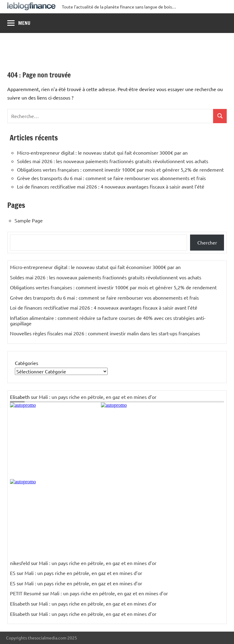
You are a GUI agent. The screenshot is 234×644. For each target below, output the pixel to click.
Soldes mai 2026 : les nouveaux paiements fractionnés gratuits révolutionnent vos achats (113, 161)
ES (13, 573)
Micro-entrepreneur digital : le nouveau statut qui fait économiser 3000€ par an (102, 153)
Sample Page (29, 220)
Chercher (207, 242)
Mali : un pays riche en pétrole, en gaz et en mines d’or (98, 397)
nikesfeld (20, 563)
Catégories (27, 363)
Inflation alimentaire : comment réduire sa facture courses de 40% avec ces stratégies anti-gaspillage (108, 320)
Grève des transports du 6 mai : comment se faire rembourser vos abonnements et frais (111, 178)
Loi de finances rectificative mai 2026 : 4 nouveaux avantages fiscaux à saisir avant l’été (111, 186)
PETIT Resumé (26, 593)
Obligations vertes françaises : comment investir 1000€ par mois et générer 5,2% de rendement (120, 169)
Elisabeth (20, 603)
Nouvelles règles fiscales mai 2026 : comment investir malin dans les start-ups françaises (105, 333)
